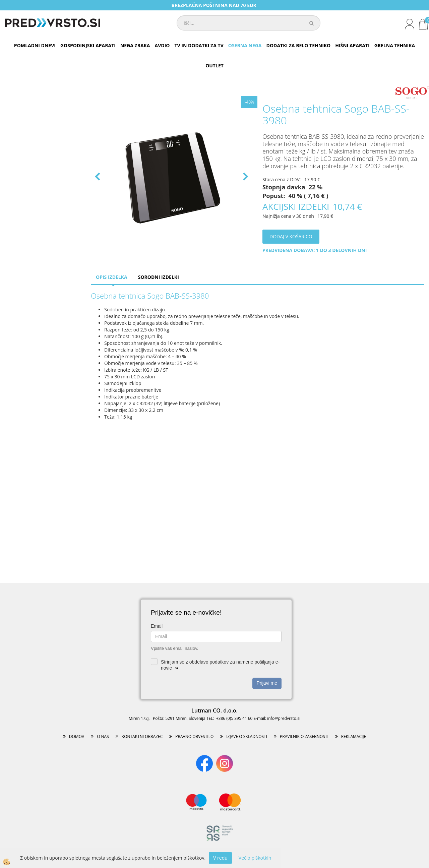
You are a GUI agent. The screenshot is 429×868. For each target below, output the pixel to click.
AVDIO (162, 45)
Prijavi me (267, 683)
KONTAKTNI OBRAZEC (142, 736)
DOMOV (77, 736)
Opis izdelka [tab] (112, 277)
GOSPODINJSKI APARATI (88, 45)
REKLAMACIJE (354, 736)
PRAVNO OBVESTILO (194, 736)
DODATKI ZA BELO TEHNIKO (299, 45)
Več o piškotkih (255, 858)
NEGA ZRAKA (135, 45)
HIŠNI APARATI (352, 45)
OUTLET (214, 66)
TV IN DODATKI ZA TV (199, 45)
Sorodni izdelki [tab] (159, 277)
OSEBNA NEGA (245, 45)
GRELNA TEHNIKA (395, 45)
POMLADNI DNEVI (35, 45)
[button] (245, 177)
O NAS (103, 736)
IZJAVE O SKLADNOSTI (247, 736)
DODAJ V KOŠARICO (291, 236)
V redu (220, 858)
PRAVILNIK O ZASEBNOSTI (304, 736)
